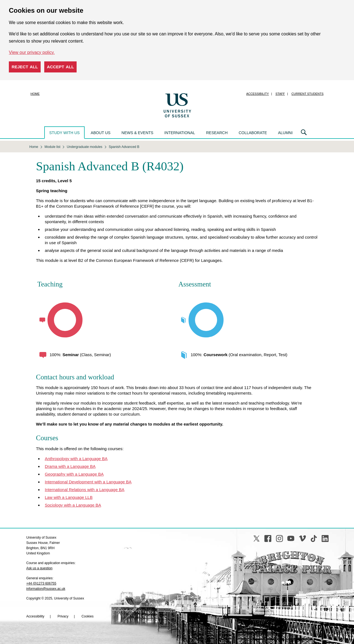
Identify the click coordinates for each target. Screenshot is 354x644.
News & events (137, 133)
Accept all (61, 67)
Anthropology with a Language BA (76, 459)
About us (101, 133)
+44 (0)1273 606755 (41, 583)
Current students (308, 94)
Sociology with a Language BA (73, 505)
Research (217, 133)
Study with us (64, 133)
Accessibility (257, 94)
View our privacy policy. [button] (32, 52)
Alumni (285, 133)
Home (35, 94)
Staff (280, 94)
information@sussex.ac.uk (46, 589)
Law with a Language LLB (69, 497)
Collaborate (253, 133)
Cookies (88, 616)
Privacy (63, 616)
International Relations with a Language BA (85, 490)
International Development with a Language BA (88, 482)
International (180, 133)
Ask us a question (39, 568)
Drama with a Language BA (70, 466)
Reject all (25, 67)
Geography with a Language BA (74, 474)
